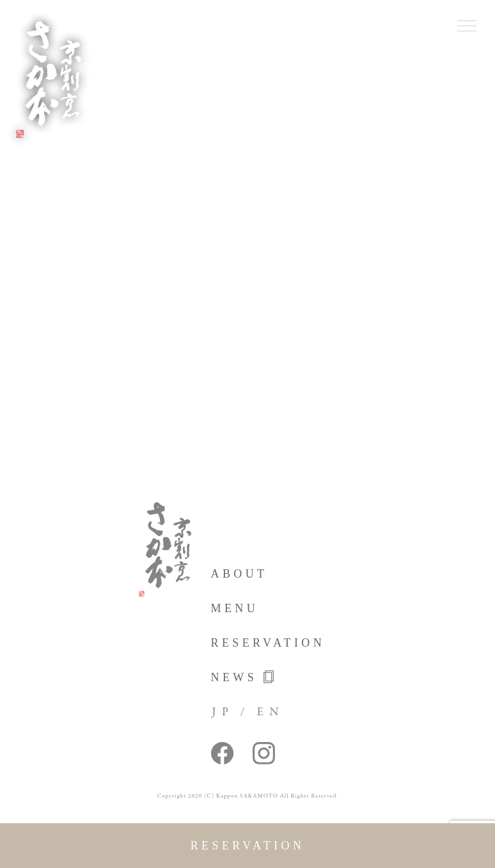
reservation (248, 846)
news (243, 677)
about (240, 574)
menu (235, 608)
